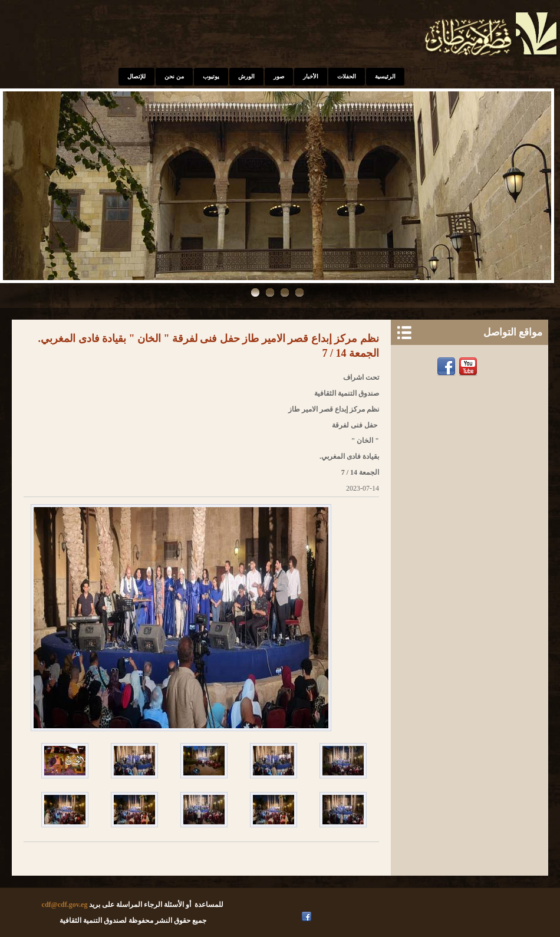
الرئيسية (385, 76)
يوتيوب (211, 76)
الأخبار (311, 76)
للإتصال (136, 76)
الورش (246, 76)
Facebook (448, 367)
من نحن (174, 76)
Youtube (470, 367)
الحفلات (347, 76)
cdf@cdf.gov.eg (65, 905)
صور (279, 76)
